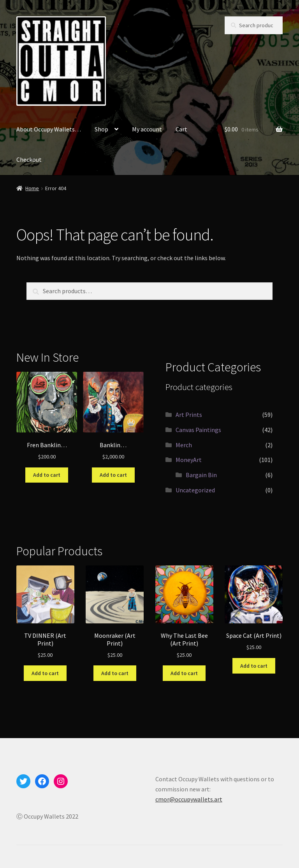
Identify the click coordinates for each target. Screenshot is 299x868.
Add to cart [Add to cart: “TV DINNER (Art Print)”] (45, 673)
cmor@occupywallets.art (189, 799)
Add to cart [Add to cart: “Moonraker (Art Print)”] (115, 673)
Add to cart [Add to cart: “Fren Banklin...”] (47, 475)
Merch (184, 445)
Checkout (29, 159)
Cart (181, 129)
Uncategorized (195, 490)
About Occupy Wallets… (49, 129)
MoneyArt (189, 460)
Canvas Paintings (198, 430)
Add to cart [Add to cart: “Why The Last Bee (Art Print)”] (184, 673)
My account (147, 129)
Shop (101, 129)
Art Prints (189, 415)
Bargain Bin (201, 475)
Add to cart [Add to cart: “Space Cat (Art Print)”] (254, 666)
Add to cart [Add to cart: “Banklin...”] (113, 475)
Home (32, 188)
